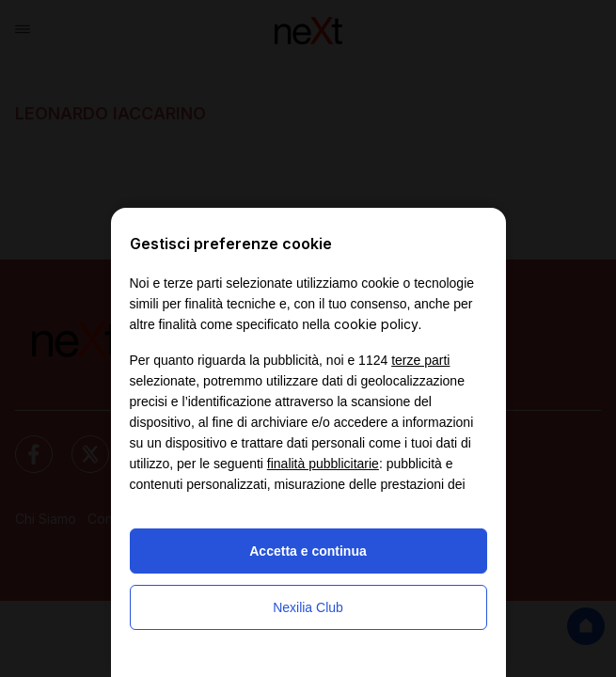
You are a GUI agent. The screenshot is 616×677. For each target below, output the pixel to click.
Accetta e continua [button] (308, 551)
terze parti (420, 360)
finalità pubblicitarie (323, 464)
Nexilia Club (308, 607)
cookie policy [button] (376, 324)
